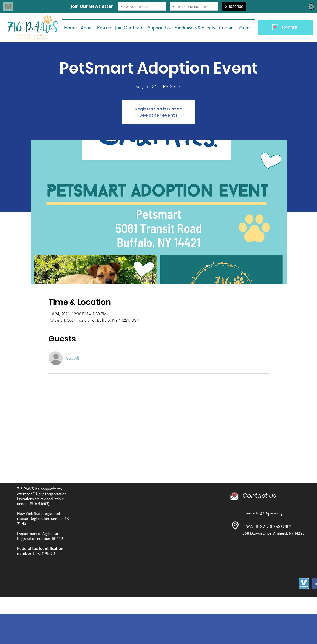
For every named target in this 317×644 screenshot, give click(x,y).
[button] (129, 25)
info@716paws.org (268, 513)
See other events (158, 115)
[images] (304, 583)
